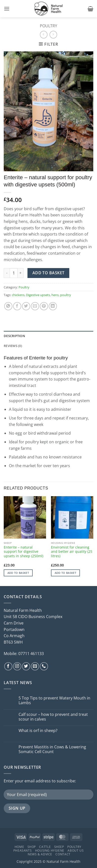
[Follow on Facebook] (8, 666)
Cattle (45, 847)
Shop (32, 847)
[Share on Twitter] (26, 306)
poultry (66, 295)
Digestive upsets (38, 295)
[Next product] (44, 35)
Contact (63, 854)
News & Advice (40, 854)
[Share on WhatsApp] (8, 306)
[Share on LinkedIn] (53, 306)
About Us (76, 851)
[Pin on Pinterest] (44, 306)
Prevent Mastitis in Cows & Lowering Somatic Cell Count (52, 749)
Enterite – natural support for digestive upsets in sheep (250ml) (24, 552)
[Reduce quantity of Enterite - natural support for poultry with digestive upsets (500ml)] (7, 273)
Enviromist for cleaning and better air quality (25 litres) (72, 552)
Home (19, 847)
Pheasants (23, 851)
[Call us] (44, 666)
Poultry (48, 26)
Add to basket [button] (18, 573)
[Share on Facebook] (17, 306)
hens (55, 295)
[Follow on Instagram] (17, 666)
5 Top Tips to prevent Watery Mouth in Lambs (54, 700)
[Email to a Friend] (35, 306)
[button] (7, 9)
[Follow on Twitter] (26, 666)
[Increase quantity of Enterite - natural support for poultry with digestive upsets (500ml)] (21, 273)
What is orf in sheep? (38, 731)
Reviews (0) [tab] (13, 346)
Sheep (59, 847)
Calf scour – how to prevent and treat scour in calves (53, 717)
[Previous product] (53, 35)
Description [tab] (14, 336)
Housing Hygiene (50, 851)
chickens (18, 295)
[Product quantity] (14, 273)
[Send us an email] (35, 666)
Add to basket (48, 273)
